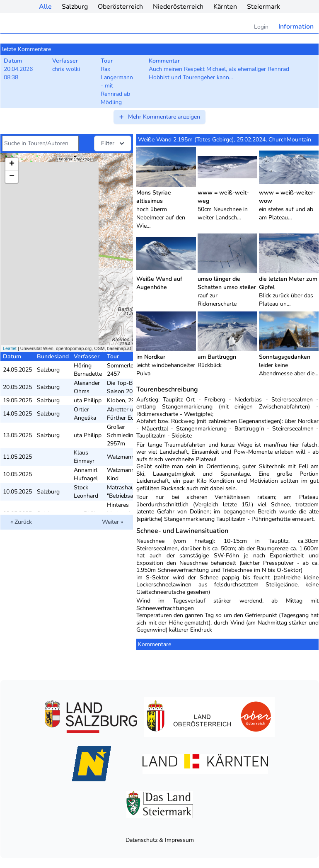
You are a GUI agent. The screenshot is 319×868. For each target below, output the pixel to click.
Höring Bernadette (88, 370)
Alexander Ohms (87, 387)
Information (296, 27)
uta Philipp (88, 400)
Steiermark (263, 7)
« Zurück (21, 522)
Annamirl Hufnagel (86, 474)
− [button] (12, 177)
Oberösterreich (120, 7)
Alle (45, 7)
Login (261, 27)
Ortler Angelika (85, 414)
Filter (114, 143)
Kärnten (225, 7)
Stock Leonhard (86, 492)
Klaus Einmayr (84, 457)
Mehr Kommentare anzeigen (159, 117)
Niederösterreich (178, 7)
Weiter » (112, 522)
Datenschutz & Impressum (160, 840)
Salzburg (75, 7)
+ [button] (12, 164)
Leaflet (10, 348)
